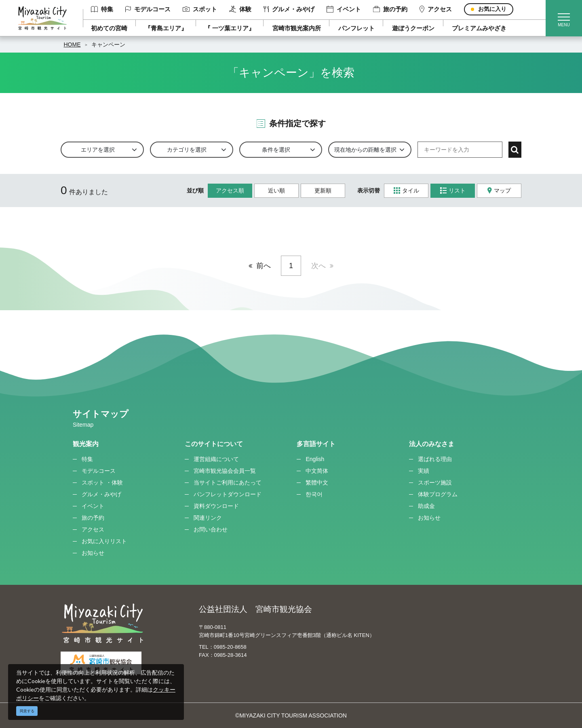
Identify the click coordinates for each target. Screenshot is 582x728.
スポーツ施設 (435, 483)
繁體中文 (317, 483)
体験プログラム (438, 494)
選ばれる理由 (435, 459)
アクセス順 (230, 190)
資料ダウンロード (216, 506)
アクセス (436, 9)
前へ (264, 266)
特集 (102, 9)
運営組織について (216, 459)
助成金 (426, 506)
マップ (499, 191)
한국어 (314, 494)
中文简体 (317, 471)
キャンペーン (108, 44)
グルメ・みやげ (289, 9)
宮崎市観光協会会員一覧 (225, 471)
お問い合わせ (211, 529)
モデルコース (148, 9)
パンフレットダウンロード (228, 494)
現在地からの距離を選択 (365, 150)
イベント (344, 9)
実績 (424, 471)
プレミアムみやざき (479, 28)
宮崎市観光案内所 (297, 28)
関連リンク (208, 518)
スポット (200, 9)
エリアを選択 (98, 150)
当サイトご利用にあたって (228, 483)
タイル (406, 191)
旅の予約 (390, 9)
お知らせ (93, 553)
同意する (27, 711)
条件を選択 (276, 150)
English (315, 459)
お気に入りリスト (104, 541)
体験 (240, 9)
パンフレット (356, 28)
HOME (72, 44)
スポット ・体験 (102, 483)
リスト (453, 191)
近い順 (276, 190)
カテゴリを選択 (187, 150)
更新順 (323, 190)
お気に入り (492, 9)
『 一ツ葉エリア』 (230, 28)
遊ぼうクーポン (413, 28)
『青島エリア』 (166, 28)
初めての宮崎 (109, 28)
